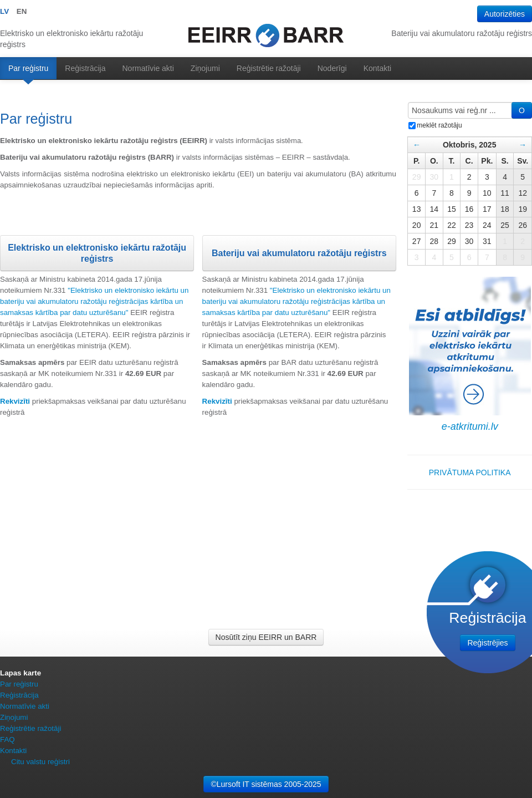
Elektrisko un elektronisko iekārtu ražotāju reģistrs (97, 253)
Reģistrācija (85, 68)
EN (22, 11)
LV (4, 11)
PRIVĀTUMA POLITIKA (470, 472)
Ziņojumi (205, 68)
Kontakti (378, 68)
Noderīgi (332, 68)
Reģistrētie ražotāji (269, 68)
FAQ (7, 739)
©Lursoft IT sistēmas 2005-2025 (266, 784)
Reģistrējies (487, 643)
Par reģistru (28, 68)
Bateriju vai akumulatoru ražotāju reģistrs (299, 253)
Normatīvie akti (148, 68)
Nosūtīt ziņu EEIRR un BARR (266, 637)
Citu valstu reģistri (40, 762)
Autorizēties (505, 14)
